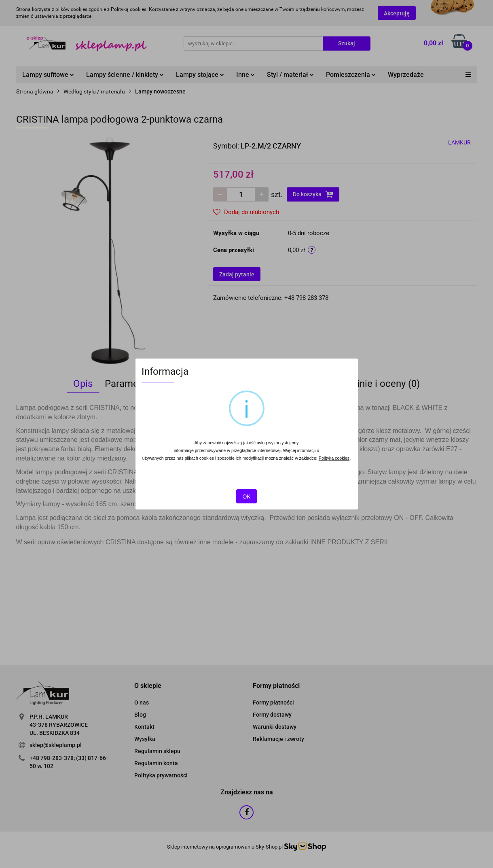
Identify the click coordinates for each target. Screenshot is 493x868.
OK (246, 497)
